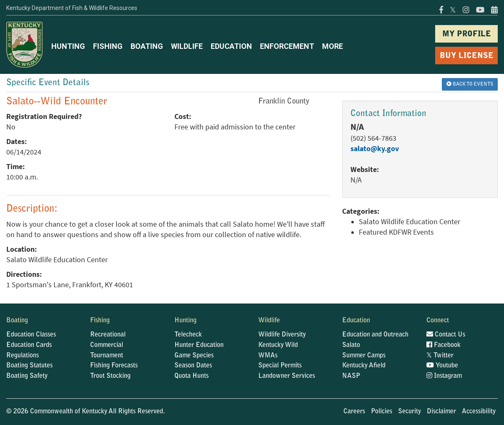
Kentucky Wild (278, 345)
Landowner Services (287, 376)
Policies (382, 412)
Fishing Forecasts (114, 366)
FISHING (108, 46)
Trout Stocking (110, 376)
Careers (354, 412)
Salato (351, 345)
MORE (333, 46)
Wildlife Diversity (282, 335)
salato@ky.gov (375, 149)
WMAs (268, 356)
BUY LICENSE (467, 56)
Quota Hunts (192, 376)
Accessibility (479, 412)
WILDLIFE (187, 46)
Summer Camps (364, 356)
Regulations (23, 356)
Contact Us (446, 335)
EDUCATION (231, 46)
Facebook (444, 345)
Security (409, 412)
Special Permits (280, 366)
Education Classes (31, 335)
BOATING (147, 46)
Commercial (107, 345)
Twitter (440, 356)
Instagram (444, 376)
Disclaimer (441, 412)
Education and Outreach (375, 335)
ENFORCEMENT (287, 46)
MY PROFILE (467, 34)
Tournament (107, 356)
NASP (351, 376)
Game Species (194, 356)
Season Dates (193, 366)
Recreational (108, 335)
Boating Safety (27, 376)
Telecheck (188, 335)
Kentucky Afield (364, 366)
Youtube (442, 366)
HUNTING (68, 46)
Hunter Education (199, 345)
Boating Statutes (29, 366)
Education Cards (29, 345)
